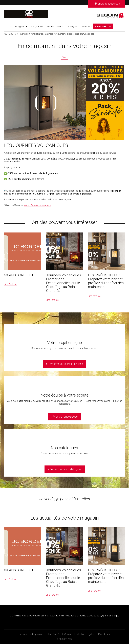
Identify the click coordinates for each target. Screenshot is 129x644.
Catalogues (72, 26)
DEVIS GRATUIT (103, 26)
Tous (64, 57)
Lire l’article (10, 284)
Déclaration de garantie (31, 634)
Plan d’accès (54, 634)
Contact (69, 634)
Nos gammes (37, 26)
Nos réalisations (55, 26)
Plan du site (104, 634)
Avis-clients (86, 26)
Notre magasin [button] (19, 26)
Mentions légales (85, 634)
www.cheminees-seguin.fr (38, 205)
